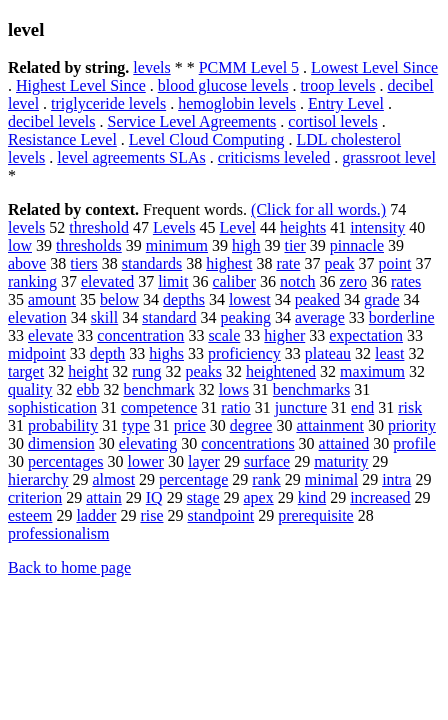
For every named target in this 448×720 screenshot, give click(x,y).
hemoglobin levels (237, 103)
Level (238, 227)
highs (166, 353)
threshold (99, 227)
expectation (366, 335)
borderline (402, 317)
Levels (174, 227)
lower (146, 461)
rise (151, 515)
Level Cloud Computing (207, 139)
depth (108, 353)
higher (284, 335)
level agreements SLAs (131, 157)
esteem (30, 515)
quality (30, 389)
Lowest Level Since (374, 67)
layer (204, 461)
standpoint (221, 515)
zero (353, 281)
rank (266, 479)
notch (298, 281)
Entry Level (346, 103)
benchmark (159, 389)
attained (344, 443)
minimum (177, 245)
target (26, 371)
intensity (377, 227)
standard (169, 317)
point (395, 263)
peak (339, 263)
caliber (234, 281)
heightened (281, 371)
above (27, 263)
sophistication (52, 407)
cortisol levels (332, 121)
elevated (107, 281)
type (136, 425)
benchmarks (311, 389)
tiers (84, 263)
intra (396, 479)
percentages (66, 461)
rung (146, 371)
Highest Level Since (81, 85)
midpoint (37, 353)
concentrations (247, 443)
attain (104, 497)
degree (251, 425)
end (362, 407)
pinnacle (357, 245)
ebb (87, 389)
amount (52, 299)
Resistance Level (62, 139)
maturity (341, 461)
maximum (372, 371)
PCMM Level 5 (249, 67)
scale (224, 335)
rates (406, 281)
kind (312, 497)
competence (159, 407)
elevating (148, 443)
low (20, 245)
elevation (37, 317)
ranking (32, 281)
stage (203, 497)
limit (173, 281)
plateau (328, 353)
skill (105, 317)
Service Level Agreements (192, 121)
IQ (154, 497)
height (88, 371)
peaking (245, 317)
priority (412, 425)
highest (229, 263)
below (119, 299)
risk (410, 407)
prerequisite (316, 515)
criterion (35, 497)
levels (151, 67)
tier (294, 245)
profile (414, 443)
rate (288, 263)
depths (184, 299)
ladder (96, 515)
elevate (50, 335)
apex (259, 497)
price (190, 425)
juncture (301, 407)
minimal (331, 479)
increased (380, 497)
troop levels (337, 85)
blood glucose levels (223, 85)
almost (113, 479)
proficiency (244, 353)
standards (152, 263)
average (320, 317)
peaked (317, 299)
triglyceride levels (108, 103)
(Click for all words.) (318, 209)
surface (267, 461)
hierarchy (38, 479)
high (246, 245)
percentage (193, 479)
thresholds (89, 245)
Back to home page (69, 567)
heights (303, 227)
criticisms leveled (274, 157)
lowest (250, 299)
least (389, 353)
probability (63, 425)
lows (234, 389)
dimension (61, 443)
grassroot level (389, 157)
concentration (140, 335)
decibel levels (52, 121)
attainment (330, 425)
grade (382, 299)
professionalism (58, 533)
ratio (235, 407)
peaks (203, 371)
